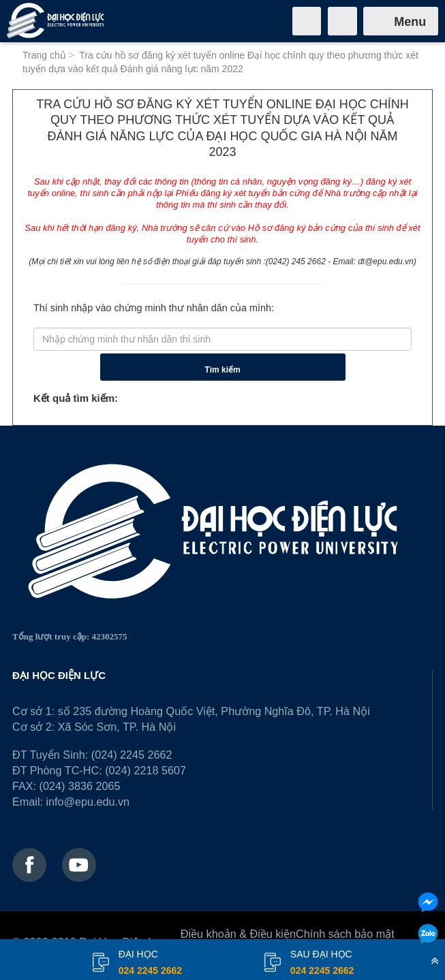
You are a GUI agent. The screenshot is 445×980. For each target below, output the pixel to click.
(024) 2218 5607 (145, 770)
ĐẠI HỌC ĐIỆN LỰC (59, 675)
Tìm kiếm (222, 370)
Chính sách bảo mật (345, 934)
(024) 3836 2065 (80, 786)
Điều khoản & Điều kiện (238, 934)
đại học (150, 964)
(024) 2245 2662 (132, 755)
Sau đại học (322, 964)
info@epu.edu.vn (88, 802)
